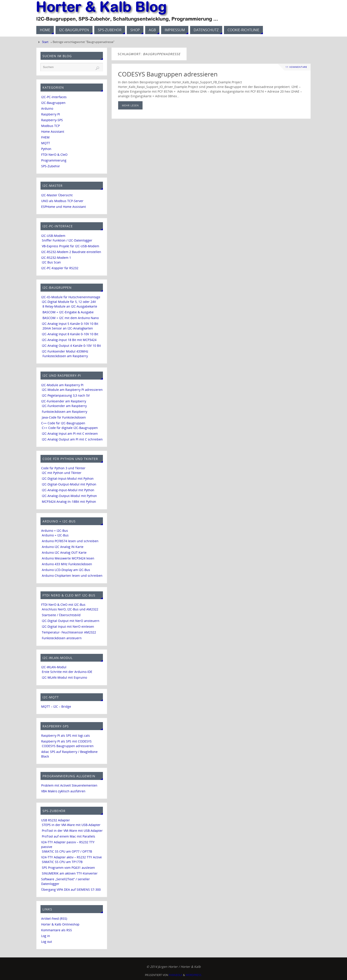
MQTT (46, 143)
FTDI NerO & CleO (54, 155)
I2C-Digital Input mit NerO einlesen (68, 626)
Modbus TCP (50, 126)
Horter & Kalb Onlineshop (60, 924)
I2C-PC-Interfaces (54, 97)
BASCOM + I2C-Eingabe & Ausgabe (68, 312)
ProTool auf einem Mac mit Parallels (68, 836)
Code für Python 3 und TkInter (63, 468)
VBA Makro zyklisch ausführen (63, 791)
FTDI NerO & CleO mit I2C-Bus (63, 605)
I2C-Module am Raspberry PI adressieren (72, 390)
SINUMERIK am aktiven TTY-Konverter (70, 873)
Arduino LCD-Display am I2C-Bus (66, 570)
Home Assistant (53, 132)
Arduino (47, 108)
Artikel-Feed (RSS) (54, 919)
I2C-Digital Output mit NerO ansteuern (71, 621)
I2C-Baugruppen (53, 103)
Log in (46, 936)
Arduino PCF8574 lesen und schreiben (70, 541)
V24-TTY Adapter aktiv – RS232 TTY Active (71, 857)
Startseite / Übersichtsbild (61, 615)
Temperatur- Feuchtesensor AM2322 (69, 632)
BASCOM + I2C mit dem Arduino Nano (71, 318)
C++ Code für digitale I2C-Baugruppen (70, 428)
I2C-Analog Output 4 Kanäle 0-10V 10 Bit (71, 346)
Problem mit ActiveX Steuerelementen (69, 785)
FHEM (45, 137)
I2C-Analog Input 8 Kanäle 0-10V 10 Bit (70, 334)
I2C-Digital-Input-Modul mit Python (68, 478)
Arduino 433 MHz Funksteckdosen (67, 564)
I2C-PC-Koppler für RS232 (60, 268)
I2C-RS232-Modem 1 (56, 258)
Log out (47, 942)
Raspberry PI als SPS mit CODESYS (66, 741)
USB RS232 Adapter (56, 820)
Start (45, 42)
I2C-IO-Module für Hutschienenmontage (71, 297)
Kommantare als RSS (57, 930)
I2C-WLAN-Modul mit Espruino (64, 677)
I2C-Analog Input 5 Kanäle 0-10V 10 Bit (70, 324)
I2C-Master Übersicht (57, 195)
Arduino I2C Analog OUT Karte (64, 552)
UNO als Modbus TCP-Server (62, 201)
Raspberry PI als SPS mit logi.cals (66, 735)
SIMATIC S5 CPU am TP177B (62, 862)
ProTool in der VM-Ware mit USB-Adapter (72, 831)
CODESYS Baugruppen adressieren (168, 74)
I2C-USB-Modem (53, 236)
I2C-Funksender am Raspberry (64, 401)
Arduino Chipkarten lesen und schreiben (72, 576)
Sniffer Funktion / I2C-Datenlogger (67, 240)
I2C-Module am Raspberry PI (62, 385)
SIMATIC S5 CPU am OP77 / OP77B (67, 851)
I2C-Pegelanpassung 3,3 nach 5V (66, 395)
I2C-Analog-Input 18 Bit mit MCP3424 (69, 340)
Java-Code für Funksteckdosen (64, 417)
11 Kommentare (296, 67)
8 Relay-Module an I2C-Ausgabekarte (70, 306)
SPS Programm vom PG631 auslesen (68, 868)
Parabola (176, 975)
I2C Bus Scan (51, 262)
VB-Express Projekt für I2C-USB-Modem (70, 246)
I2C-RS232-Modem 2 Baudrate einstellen (71, 252)
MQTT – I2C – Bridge (56, 706)
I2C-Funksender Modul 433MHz (65, 351)
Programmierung (54, 160)
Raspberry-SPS (52, 120)
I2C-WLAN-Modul (54, 667)
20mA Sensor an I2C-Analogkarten (68, 328)
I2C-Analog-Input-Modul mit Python (68, 490)
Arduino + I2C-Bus (55, 531)
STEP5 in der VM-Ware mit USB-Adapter (71, 825)
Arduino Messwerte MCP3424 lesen (68, 558)
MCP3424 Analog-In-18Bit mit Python (69, 502)
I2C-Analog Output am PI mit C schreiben (72, 439)
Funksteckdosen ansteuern (62, 638)
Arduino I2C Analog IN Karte (63, 547)
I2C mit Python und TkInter (62, 473)
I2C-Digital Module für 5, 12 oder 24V (69, 302)
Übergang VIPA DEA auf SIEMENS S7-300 (71, 889)
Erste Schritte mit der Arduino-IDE (67, 672)
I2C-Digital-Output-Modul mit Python (69, 484)
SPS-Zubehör (51, 166)
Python (46, 149)
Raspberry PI (51, 114)
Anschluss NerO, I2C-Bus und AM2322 (70, 609)
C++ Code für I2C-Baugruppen (63, 423)
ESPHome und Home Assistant (64, 207)
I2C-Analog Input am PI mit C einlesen (70, 433)
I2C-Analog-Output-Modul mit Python (69, 496)
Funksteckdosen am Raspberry (65, 356)
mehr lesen (130, 105)
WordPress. (194, 975)
